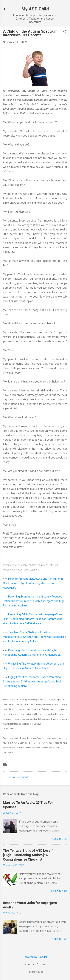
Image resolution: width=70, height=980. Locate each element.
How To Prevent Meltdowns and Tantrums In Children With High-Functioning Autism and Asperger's (33, 583)
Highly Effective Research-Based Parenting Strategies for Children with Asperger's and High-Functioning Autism (33, 682)
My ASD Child (35, 9)
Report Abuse (35, 972)
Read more (59, 839)
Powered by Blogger (35, 957)
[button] (65, 32)
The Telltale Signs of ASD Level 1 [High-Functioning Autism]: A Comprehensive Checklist (28, 855)
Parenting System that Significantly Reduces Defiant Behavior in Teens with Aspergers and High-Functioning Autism (34, 601)
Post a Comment (17, 777)
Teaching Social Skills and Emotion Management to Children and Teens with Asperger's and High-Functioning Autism (35, 637)
